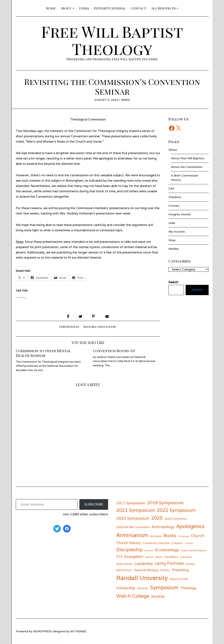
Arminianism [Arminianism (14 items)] (132, 535)
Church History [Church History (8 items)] (129, 543)
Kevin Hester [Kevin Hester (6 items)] (124, 564)
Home (51, 8)
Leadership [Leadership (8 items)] (144, 563)
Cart (171, 188)
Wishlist (174, 249)
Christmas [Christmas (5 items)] (183, 536)
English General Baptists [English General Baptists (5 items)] (193, 550)
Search (197, 290)
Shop (172, 240)
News (125, 100)
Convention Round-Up (114, 351)
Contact (138, 8)
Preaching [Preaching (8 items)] (180, 570)
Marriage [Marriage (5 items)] (190, 564)
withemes (78, 631)
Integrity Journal (110, 8)
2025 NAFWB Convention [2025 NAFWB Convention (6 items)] (133, 527)
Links (84, 8)
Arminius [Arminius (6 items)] (156, 536)
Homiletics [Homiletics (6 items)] (171, 557)
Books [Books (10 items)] (170, 536)
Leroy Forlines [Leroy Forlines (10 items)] (169, 563)
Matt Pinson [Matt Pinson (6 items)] (124, 570)
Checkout (175, 197)
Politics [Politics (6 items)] (165, 570)
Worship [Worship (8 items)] (158, 596)
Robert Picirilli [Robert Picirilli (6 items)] (179, 579)
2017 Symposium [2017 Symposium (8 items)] (131, 503)
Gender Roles (69, 327)
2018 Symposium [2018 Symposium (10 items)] (165, 503)
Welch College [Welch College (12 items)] (133, 596)
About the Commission (187, 167)
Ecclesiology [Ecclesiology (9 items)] (167, 550)
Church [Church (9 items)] (198, 536)
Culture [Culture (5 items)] (189, 543)
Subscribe (94, 504)
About (66, 8)
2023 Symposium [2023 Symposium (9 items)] (133, 518)
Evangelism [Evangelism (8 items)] (134, 556)
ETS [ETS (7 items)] (119, 557)
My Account (177, 231)
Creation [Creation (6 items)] (177, 543)
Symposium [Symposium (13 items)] (164, 587)
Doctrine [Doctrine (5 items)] (149, 550)
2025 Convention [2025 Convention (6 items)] (176, 519)
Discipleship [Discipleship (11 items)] (130, 549)
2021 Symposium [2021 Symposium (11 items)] (136, 510)
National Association (100, 327)
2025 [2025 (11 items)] (157, 518)
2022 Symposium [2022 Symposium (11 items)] (176, 510)
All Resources (163, 8)
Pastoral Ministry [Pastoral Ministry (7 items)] (146, 570)
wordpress (43, 631)
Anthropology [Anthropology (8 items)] (163, 527)
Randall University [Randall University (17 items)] (142, 578)
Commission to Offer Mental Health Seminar (43, 353)
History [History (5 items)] (159, 557)
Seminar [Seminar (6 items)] (143, 588)
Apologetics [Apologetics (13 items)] (190, 526)
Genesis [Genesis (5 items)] (149, 557)
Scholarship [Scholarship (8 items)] (126, 588)
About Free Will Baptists (188, 158)
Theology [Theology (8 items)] (188, 588)
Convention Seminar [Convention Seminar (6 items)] (156, 543)
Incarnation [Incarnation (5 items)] (186, 557)
